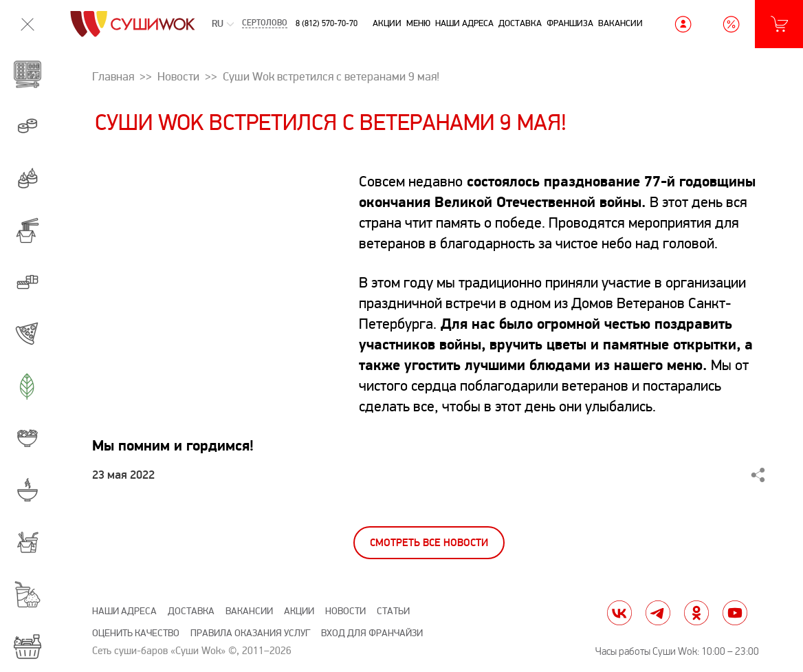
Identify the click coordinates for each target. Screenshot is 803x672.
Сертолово (265, 24)
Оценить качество (136, 633)
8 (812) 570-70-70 (327, 23)
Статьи (393, 611)
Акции (387, 23)
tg (658, 613)
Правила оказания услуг (250, 633)
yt (735, 613)
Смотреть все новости (429, 543)
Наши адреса (464, 23)
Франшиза (570, 23)
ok (696, 613)
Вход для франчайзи (372, 633)
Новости (345, 611)
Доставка (520, 23)
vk (619, 613)
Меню (418, 23)
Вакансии (620, 23)
